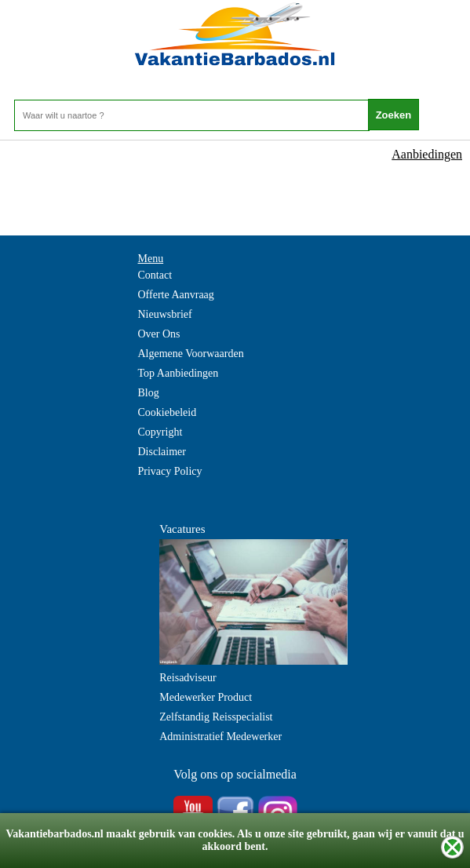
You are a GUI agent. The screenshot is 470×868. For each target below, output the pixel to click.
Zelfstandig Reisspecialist (216, 717)
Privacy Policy (170, 471)
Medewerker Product (206, 697)
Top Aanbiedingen (179, 373)
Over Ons (159, 334)
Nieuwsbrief (165, 314)
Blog (149, 393)
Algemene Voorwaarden (191, 354)
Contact (155, 275)
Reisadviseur (188, 678)
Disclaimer (162, 452)
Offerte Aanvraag (176, 295)
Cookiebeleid (168, 412)
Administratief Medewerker (220, 737)
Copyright (160, 432)
